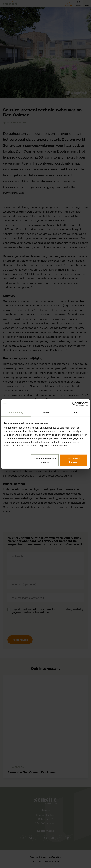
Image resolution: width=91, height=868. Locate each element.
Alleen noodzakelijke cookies (45, 460)
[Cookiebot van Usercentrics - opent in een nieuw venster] (75, 404)
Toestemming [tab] (16, 412)
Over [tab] (75, 412)
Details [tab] (45, 412)
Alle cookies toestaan (74, 460)
